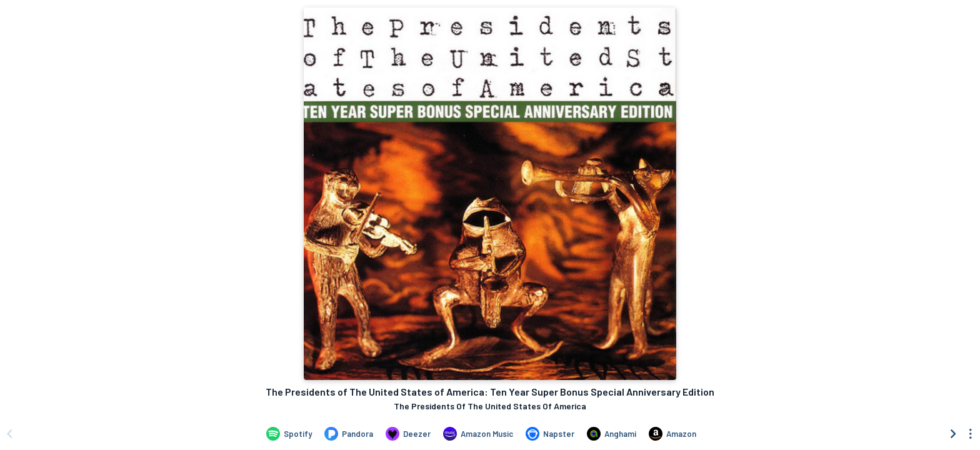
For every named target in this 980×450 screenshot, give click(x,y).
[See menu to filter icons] (971, 434)
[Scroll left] (9, 434)
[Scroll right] (953, 434)
